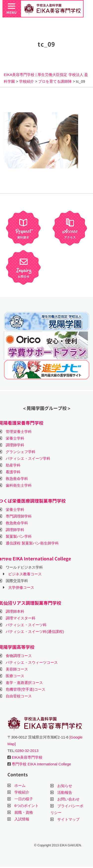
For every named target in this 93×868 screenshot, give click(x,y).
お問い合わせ (68, 799)
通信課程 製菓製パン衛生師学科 (32, 543)
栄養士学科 (15, 438)
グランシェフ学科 (21, 452)
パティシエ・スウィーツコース (32, 662)
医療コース (15, 676)
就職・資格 (24, 812)
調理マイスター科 (21, 618)
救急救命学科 (17, 479)
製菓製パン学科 (19, 536)
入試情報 (22, 819)
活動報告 (65, 792)
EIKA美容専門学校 (27, 757)
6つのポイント (27, 806)
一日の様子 (24, 799)
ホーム (20, 785)
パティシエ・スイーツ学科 (28, 458)
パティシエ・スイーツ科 (26, 625)
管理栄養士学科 (19, 432)
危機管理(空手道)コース (26, 689)
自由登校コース (19, 696)
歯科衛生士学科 (19, 485)
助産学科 (13, 465)
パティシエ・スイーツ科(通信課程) (35, 632)
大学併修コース (21, 587)
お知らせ (65, 786)
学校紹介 (22, 792)
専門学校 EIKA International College (41, 764)
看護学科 (13, 472)
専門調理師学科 (19, 516)
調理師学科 (15, 445)
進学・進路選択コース (24, 683)
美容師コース (17, 669)
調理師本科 (15, 611)
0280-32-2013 (27, 751)
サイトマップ (68, 819)
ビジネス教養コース (25, 574)
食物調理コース (19, 656)
